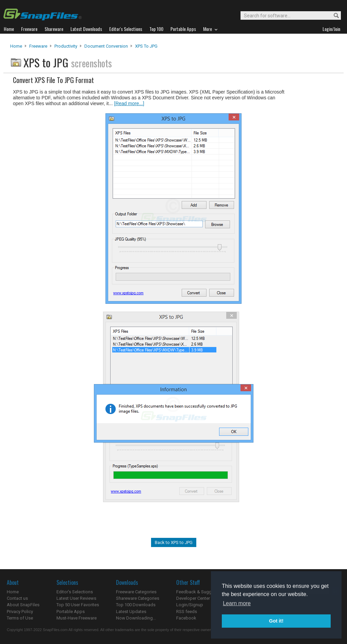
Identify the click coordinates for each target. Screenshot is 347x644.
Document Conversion (106, 46)
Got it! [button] (276, 621)
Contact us (17, 598)
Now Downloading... (136, 618)
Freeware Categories (136, 592)
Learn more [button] (237, 603)
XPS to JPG (146, 46)
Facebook (186, 618)
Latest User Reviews (76, 598)
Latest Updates (131, 612)
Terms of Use (20, 618)
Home (16, 46)
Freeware (38, 46)
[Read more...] (129, 103)
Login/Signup (190, 605)
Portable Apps (71, 612)
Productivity (66, 46)
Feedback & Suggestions (201, 592)
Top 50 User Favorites (78, 605)
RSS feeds (187, 612)
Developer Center (193, 598)
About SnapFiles (23, 605)
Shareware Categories (138, 598)
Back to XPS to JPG (174, 542)
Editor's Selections (75, 592)
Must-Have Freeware (77, 618)
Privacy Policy (20, 612)
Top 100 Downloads (136, 605)
